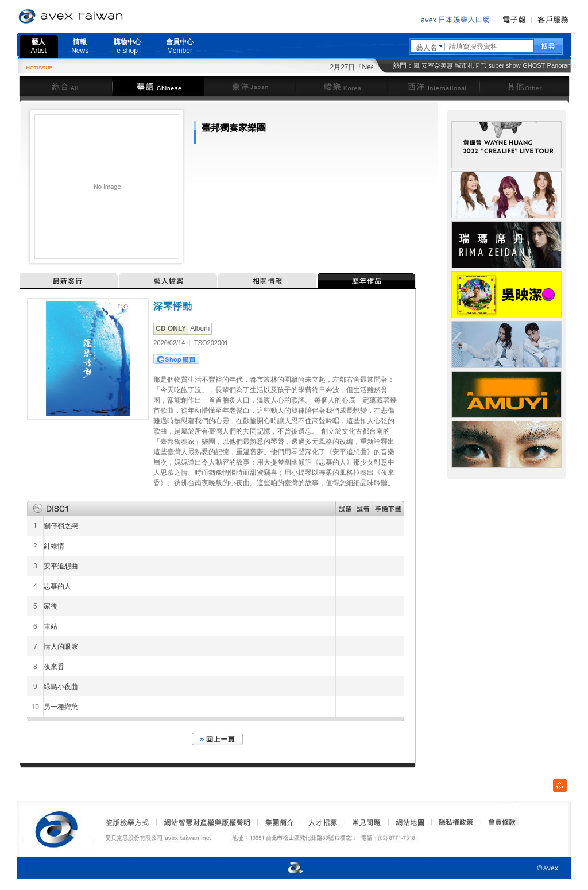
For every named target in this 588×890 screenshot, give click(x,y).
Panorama (562, 65)
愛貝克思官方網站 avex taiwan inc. (103, 17)
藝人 (39, 46)
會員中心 (180, 46)
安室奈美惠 (437, 65)
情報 (80, 46)
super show (505, 65)
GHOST (534, 65)
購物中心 (127, 46)
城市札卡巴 (471, 65)
